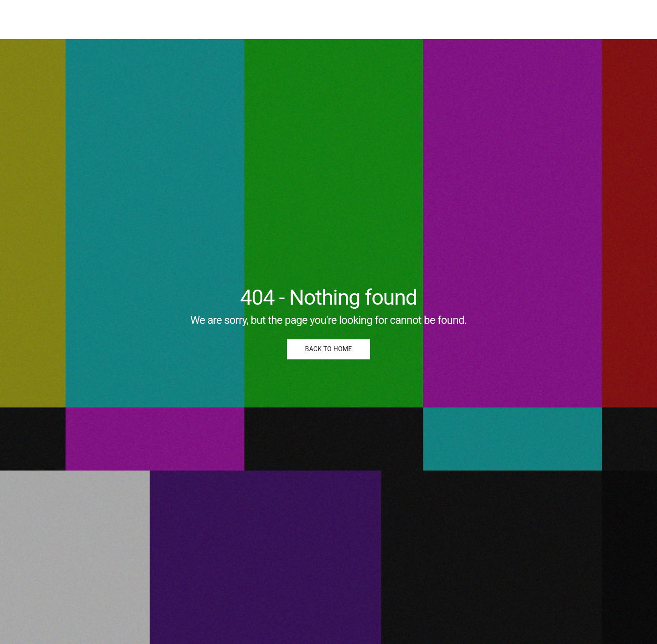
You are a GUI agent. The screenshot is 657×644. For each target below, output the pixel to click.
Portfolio (574, 19)
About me (618, 19)
